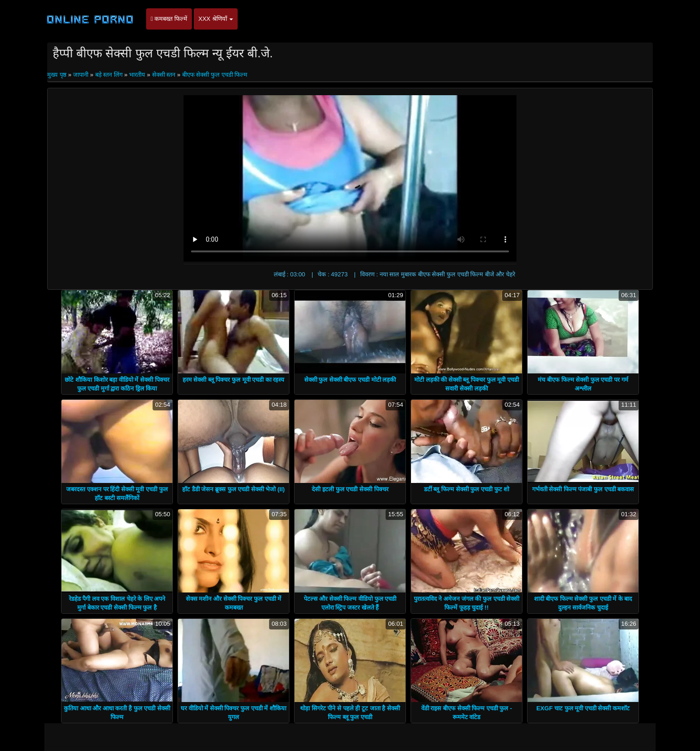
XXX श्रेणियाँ (216, 19)
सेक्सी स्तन (164, 75)
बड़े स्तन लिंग (109, 75)
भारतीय (137, 75)
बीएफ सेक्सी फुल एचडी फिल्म (215, 75)
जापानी (81, 75)
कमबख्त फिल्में (169, 19)
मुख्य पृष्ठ (58, 75)
